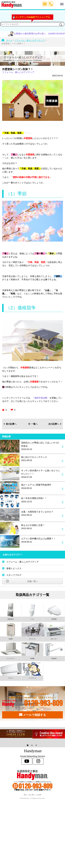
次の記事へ (55, 424)
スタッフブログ (14, 575)
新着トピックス (14, 568)
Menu (59, 3)
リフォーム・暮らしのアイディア (18, 72)
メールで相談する (32, 715)
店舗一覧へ (33, 581)
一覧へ (33, 424)
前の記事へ (10, 424)
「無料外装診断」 (41, 398)
